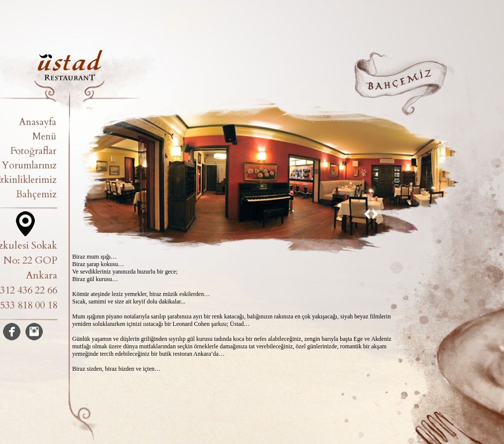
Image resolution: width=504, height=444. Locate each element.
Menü (44, 137)
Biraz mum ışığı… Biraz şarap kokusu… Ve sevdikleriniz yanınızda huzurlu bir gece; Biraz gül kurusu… (125, 268)
